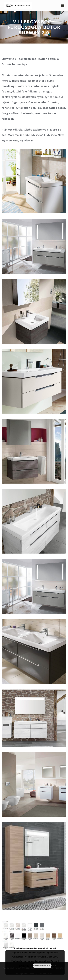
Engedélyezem (42, 965)
